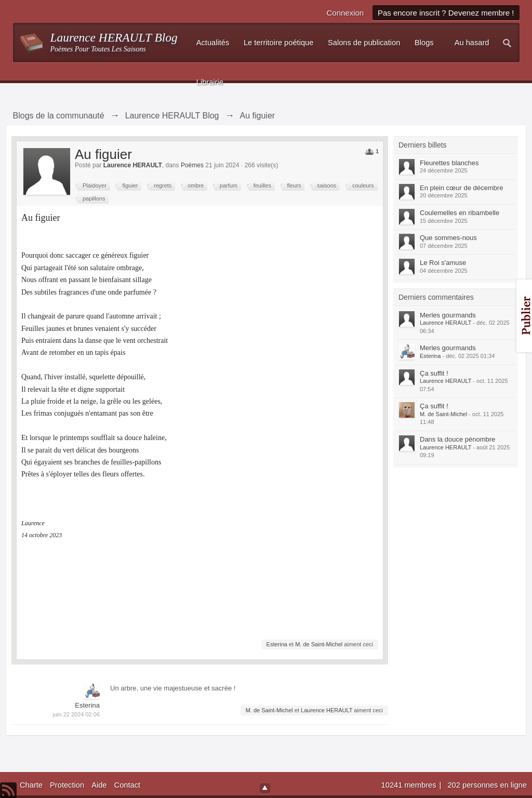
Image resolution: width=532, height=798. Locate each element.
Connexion (345, 13)
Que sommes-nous (448, 238)
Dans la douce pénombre (457, 439)
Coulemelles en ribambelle (460, 213)
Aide (99, 785)
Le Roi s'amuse (443, 263)
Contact (128, 785)
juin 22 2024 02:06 (76, 714)
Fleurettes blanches (449, 163)
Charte (31, 785)
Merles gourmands (448, 315)
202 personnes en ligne (487, 785)
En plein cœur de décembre (461, 188)
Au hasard (472, 43)
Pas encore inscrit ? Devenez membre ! (446, 13)
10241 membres (410, 785)
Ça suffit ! (434, 373)
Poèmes (192, 165)
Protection (67, 785)
